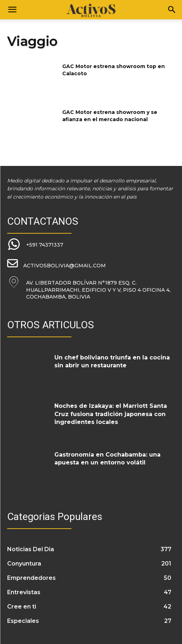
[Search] (172, 10)
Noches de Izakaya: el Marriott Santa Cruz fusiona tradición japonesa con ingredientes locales (111, 414)
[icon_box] (35, 245)
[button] (12, 10)
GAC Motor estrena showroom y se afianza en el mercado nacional (110, 116)
